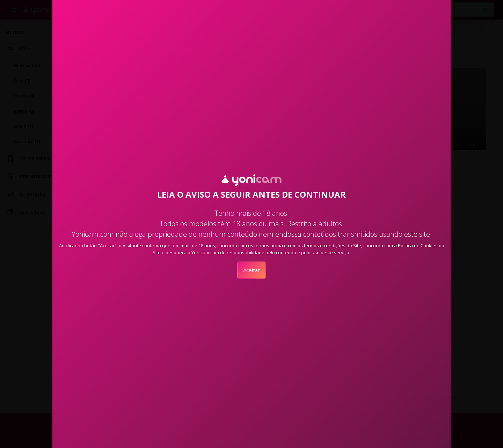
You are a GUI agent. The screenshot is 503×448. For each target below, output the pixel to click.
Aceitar (251, 270)
